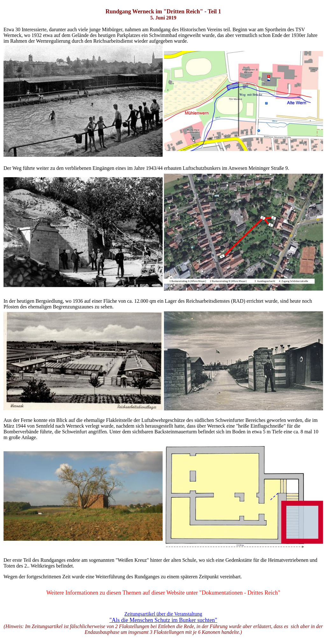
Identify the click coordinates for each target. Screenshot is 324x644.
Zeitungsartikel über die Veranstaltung (163, 614)
